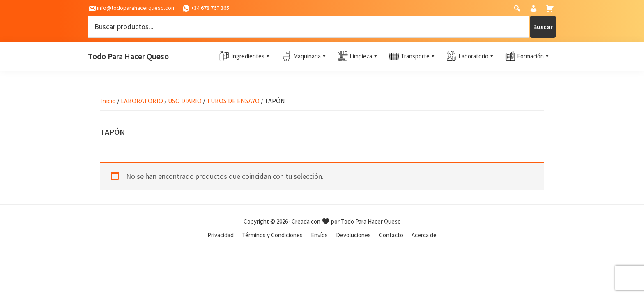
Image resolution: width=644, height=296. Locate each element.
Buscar (543, 27)
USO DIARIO (185, 101)
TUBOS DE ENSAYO (233, 101)
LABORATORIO (142, 101)
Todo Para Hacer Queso (128, 56)
